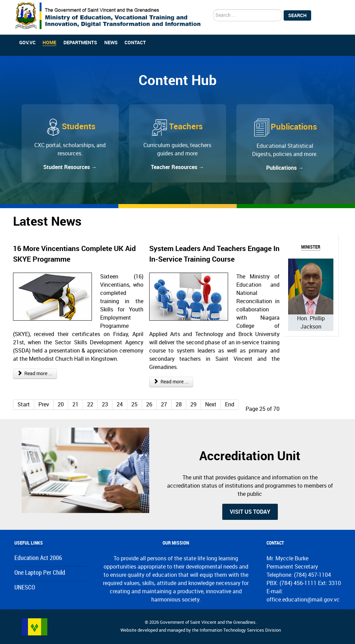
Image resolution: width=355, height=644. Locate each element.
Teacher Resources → (177, 167)
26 (149, 404)
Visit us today (250, 512)
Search (297, 15)
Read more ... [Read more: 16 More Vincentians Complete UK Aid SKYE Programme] (35, 374)
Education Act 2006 (38, 558)
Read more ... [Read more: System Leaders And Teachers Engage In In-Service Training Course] (171, 382)
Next (211, 404)
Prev (44, 404)
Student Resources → (70, 167)
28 (179, 404)
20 (61, 404)
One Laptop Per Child (40, 573)
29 (193, 404)
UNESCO (25, 588)
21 (75, 404)
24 (120, 404)
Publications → (285, 168)
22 (90, 404)
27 (164, 404)
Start (24, 404)
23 (105, 404)
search (213, 9)
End (230, 404)
